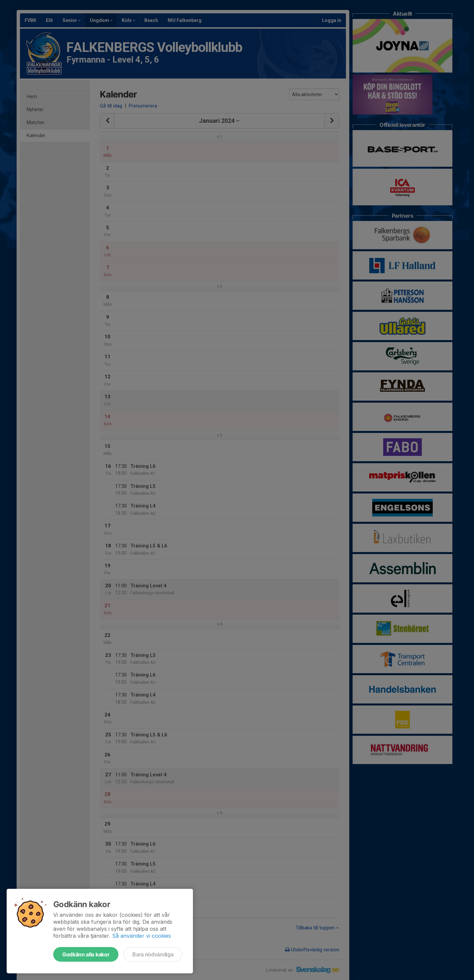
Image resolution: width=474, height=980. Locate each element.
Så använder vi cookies (142, 936)
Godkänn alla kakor (86, 954)
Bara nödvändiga (153, 954)
